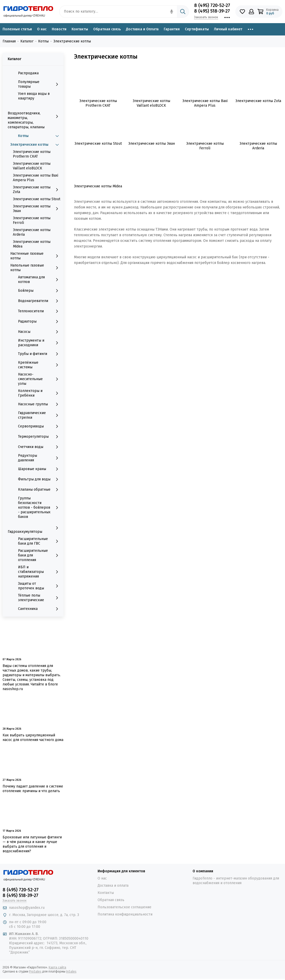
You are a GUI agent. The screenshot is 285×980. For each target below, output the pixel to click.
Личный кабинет (228, 29)
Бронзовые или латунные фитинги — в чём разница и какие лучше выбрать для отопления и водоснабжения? (32, 844)
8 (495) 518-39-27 (212, 11)
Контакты (80, 29)
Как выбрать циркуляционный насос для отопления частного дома (33, 738)
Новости (59, 29)
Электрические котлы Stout (37, 199)
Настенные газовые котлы (36, 256)
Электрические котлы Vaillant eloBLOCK (32, 166)
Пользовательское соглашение (124, 907)
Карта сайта (57, 967)
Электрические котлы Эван (37, 209)
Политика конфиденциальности (125, 914)
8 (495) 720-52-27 (212, 5)
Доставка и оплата (113, 886)
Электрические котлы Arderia (32, 232)
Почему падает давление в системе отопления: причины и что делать (33, 789)
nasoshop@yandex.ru (27, 908)
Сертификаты (197, 29)
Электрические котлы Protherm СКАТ (32, 154)
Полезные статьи (17, 29)
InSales (71, 972)
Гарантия (172, 29)
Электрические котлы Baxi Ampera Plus (36, 178)
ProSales (35, 972)
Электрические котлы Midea (32, 244)
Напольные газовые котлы (36, 268)
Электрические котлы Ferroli (32, 220)
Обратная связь (107, 29)
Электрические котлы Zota (37, 190)
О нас (42, 29)
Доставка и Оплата (142, 29)
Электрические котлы (36, 145)
